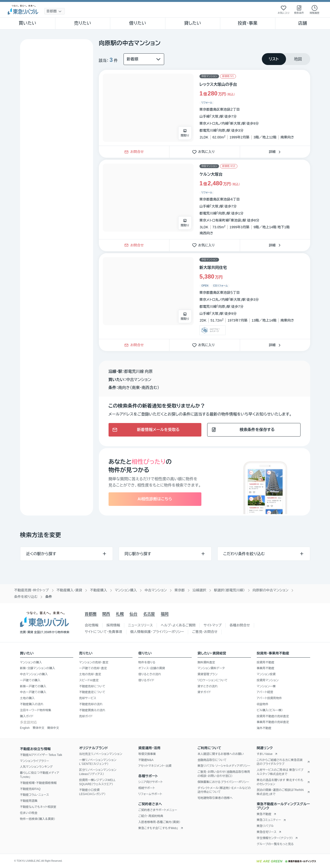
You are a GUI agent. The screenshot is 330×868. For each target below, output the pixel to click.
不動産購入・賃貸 (69, 590)
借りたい (138, 23)
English (25, 728)
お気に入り (205, 152)
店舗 (303, 23)
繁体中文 (39, 728)
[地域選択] (55, 11)
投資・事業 (248, 23)
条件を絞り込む (26, 597)
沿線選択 (199, 590)
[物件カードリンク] (205, 108)
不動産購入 (99, 590)
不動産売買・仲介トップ (32, 590)
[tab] (274, 59)
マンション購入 (126, 590)
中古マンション (156, 590)
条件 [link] (49, 597)
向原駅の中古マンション (271, 590)
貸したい (193, 23)
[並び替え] (144, 59)
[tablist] (286, 59)
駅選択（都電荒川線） (229, 590)
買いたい (27, 23)
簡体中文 (53, 728)
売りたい (83, 23)
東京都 (180, 590)
